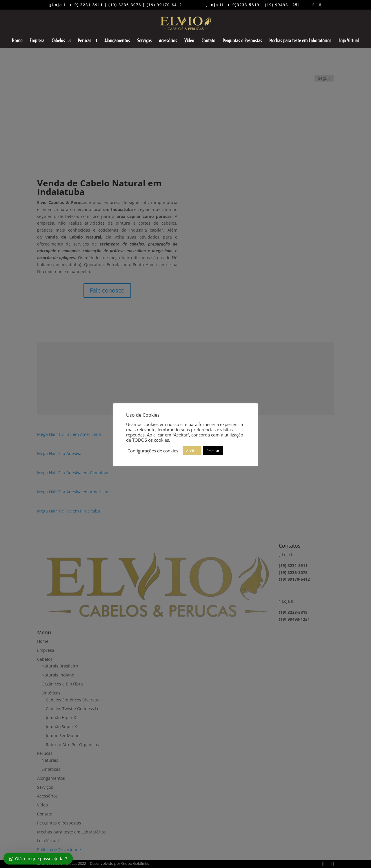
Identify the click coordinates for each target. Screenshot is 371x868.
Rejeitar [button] (213, 451)
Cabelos (58, 41)
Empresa (37, 41)
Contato (208, 41)
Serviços (144, 41)
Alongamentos (117, 41)
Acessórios (168, 41)
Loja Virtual (349, 41)
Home (17, 41)
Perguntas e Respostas (242, 41)
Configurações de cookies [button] (153, 451)
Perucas (85, 41)
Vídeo (189, 41)
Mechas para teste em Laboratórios (300, 41)
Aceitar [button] (192, 451)
